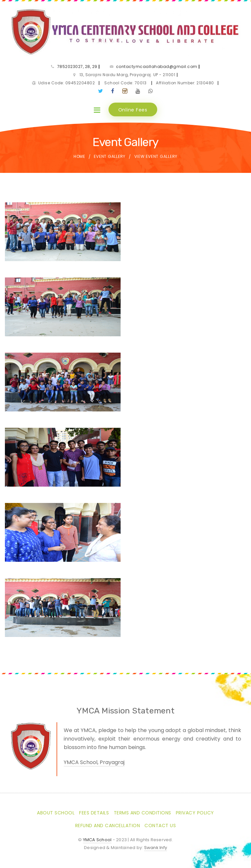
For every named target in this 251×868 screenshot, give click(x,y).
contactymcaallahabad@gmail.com (158, 67)
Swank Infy (156, 848)
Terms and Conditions (142, 813)
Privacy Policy (195, 813)
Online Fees (133, 110)
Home (79, 157)
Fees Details (94, 813)
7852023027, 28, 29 (79, 67)
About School (56, 813)
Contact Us (160, 826)
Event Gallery (110, 157)
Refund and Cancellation (108, 826)
